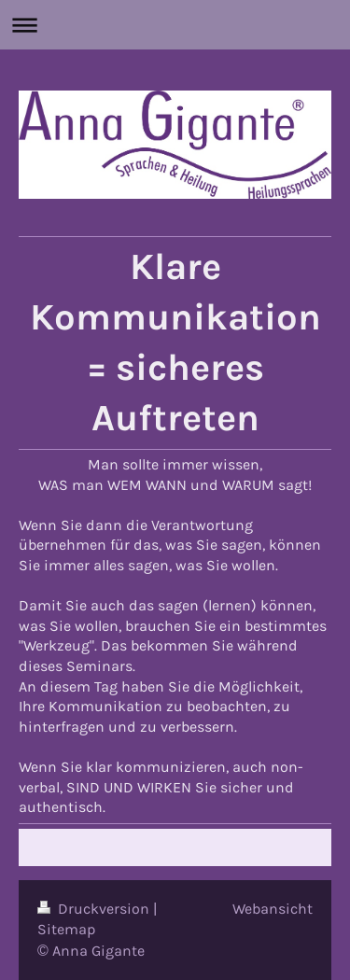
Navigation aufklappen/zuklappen (175, 25)
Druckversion (95, 909)
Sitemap (67, 929)
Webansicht (273, 909)
